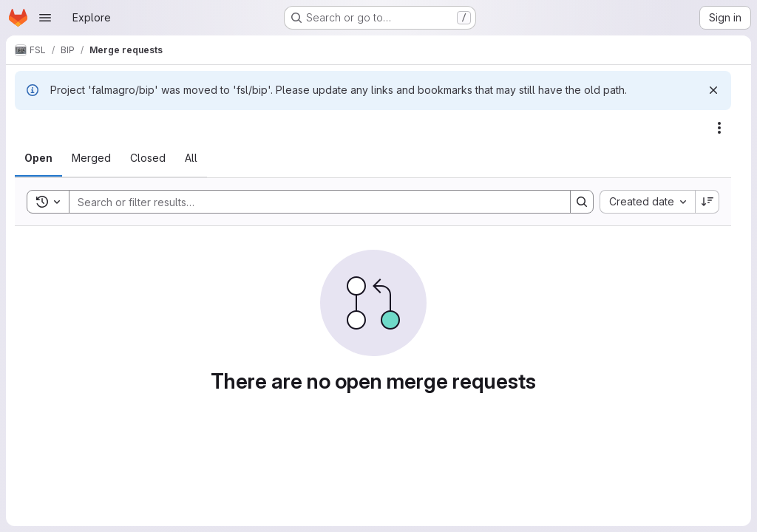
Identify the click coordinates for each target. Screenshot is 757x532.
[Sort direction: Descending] (707, 202)
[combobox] (647, 202)
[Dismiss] (713, 90)
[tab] (38, 158)
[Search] (312, 202)
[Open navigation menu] (45, 18)
